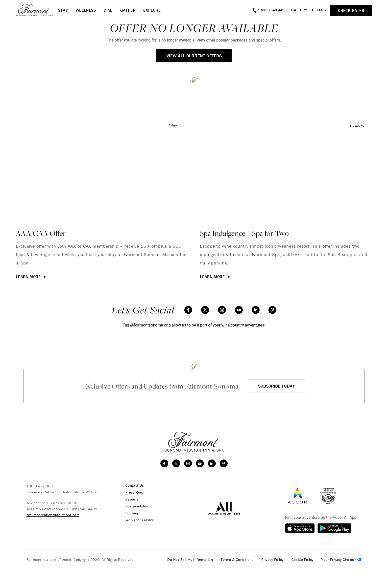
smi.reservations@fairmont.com (53, 515)
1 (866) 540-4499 (82, 509)
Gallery (299, 10)
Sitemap (132, 513)
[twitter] (205, 310)
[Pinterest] (272, 310)
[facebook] (188, 310)
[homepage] (37, 10)
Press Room (135, 492)
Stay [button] (63, 10)
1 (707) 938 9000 (62, 503)
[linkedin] (256, 310)
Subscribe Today (277, 386)
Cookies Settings (341, 560)
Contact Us (135, 485)
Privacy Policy (272, 560)
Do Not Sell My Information (190, 560)
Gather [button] (128, 10)
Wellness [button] (86, 10)
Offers (319, 10)
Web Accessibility (140, 520)
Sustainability (137, 506)
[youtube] (239, 310)
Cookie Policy (303, 560)
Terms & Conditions (237, 560)
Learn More (31, 277)
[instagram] (222, 310)
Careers (132, 499)
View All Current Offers (194, 56)
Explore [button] (152, 10)
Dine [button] (108, 10)
